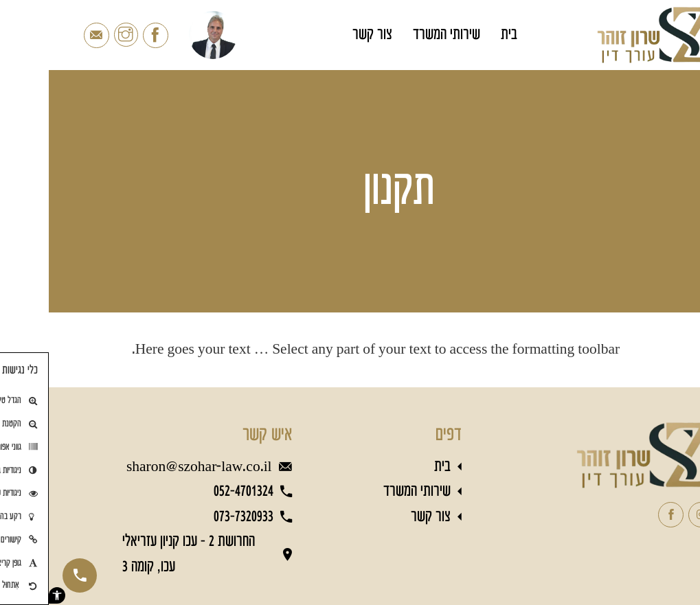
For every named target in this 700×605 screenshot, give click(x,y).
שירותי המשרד (398, 35)
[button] (8, 595)
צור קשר (324, 35)
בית (460, 35)
